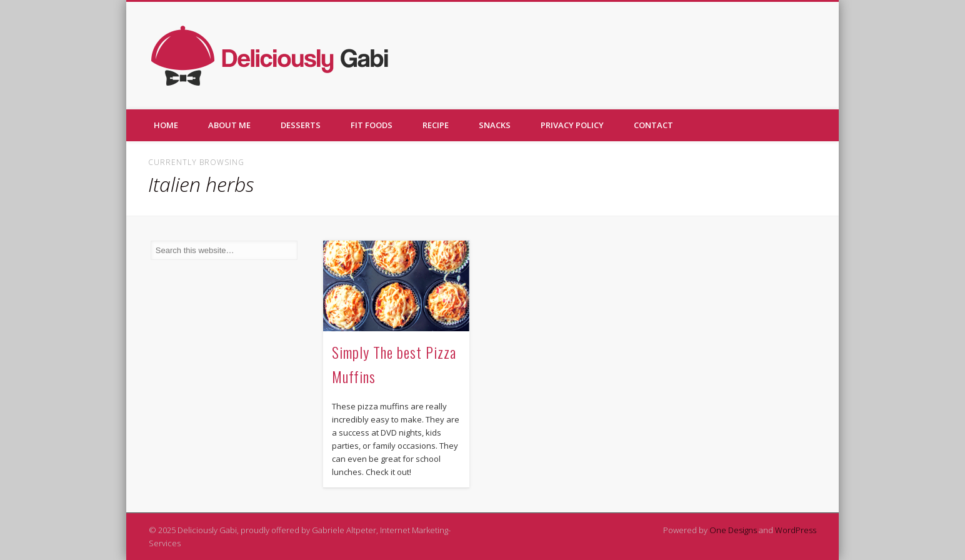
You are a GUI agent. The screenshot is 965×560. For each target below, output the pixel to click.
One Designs (733, 530)
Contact (653, 125)
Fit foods (372, 125)
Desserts (301, 125)
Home (166, 125)
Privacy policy (572, 125)
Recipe (436, 125)
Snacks (495, 125)
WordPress (796, 530)
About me (229, 125)
